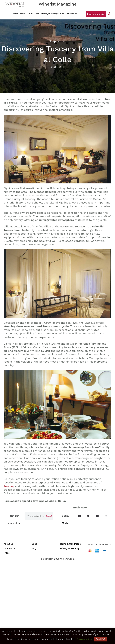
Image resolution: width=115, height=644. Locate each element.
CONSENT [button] (101, 639)
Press (7, 553)
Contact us (10, 548)
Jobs (34, 544)
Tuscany (9, 486)
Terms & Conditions (70, 544)
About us (8, 544)
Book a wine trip (96, 14)
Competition (58, 14)
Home (15, 14)
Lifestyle (45, 14)
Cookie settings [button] (85, 639)
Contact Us (71, 14)
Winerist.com (67, 559)
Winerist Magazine (58, 4)
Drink (30, 14)
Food (37, 14)
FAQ (34, 548)
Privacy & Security (70, 548)
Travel (23, 14)
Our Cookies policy (79, 631)
